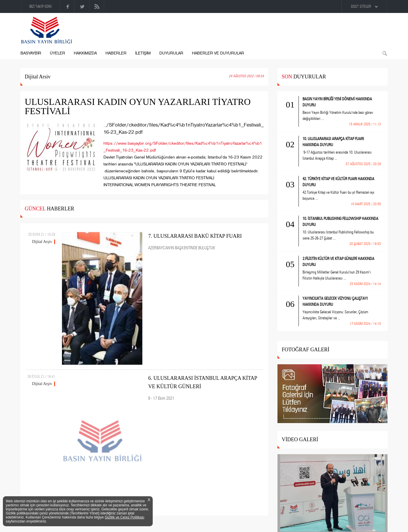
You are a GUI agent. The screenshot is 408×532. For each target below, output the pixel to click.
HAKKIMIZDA (85, 53)
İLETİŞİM (143, 53)
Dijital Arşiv (42, 242)
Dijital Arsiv (38, 77)
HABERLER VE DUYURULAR (218, 53)
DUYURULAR (171, 53)
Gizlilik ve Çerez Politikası (125, 517)
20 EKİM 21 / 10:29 (42, 234)
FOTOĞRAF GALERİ (306, 350)
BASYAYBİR (31, 53)
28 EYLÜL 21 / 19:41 (41, 376)
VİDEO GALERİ (300, 439)
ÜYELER (57, 53)
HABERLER (116, 53)
